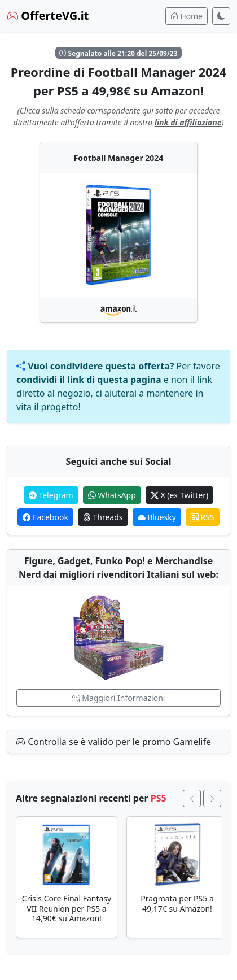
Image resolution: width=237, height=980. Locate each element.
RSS (203, 517)
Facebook (45, 517)
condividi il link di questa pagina (89, 380)
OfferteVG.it (48, 16)
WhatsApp (112, 495)
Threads (103, 517)
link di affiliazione (188, 122)
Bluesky (157, 517)
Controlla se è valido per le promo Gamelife (114, 742)
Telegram (51, 495)
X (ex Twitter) (179, 495)
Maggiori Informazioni (119, 698)
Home (186, 16)
